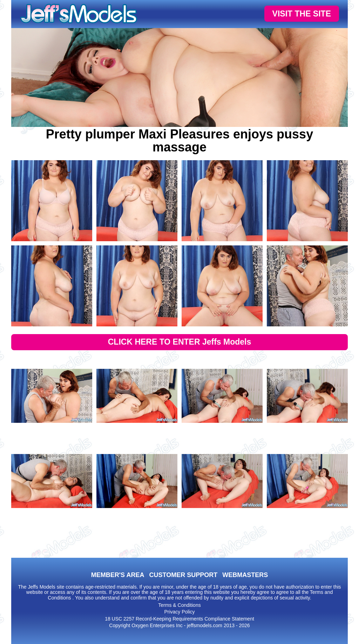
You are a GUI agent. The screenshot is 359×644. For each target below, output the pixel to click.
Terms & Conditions (179, 605)
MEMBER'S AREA (118, 575)
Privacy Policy (179, 612)
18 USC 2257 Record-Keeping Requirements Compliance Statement (179, 619)
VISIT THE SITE (302, 14)
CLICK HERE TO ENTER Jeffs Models (180, 342)
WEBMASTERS (245, 575)
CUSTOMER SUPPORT (183, 575)
